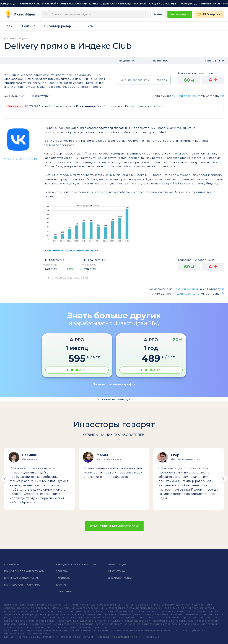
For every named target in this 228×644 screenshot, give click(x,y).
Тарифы (61, 585)
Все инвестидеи (17, 38)
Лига (89, 26)
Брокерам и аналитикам (22, 578)
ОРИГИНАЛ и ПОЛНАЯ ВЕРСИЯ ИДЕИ (71, 250)
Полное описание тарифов (114, 384)
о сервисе (11, 564)
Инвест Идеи (117, 564)
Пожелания (64, 591)
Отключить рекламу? (114, 399)
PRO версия (212, 14)
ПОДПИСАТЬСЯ (77, 370)
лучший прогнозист (186, 96)
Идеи (8, 26)
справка (62, 571)
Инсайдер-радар (58, 26)
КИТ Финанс (15, 96)
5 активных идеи (186, 289)
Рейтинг (28, 26)
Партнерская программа (22, 585)
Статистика (116, 571)
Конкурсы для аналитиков (24, 571)
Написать (63, 578)
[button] (5, 479)
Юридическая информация (76, 564)
